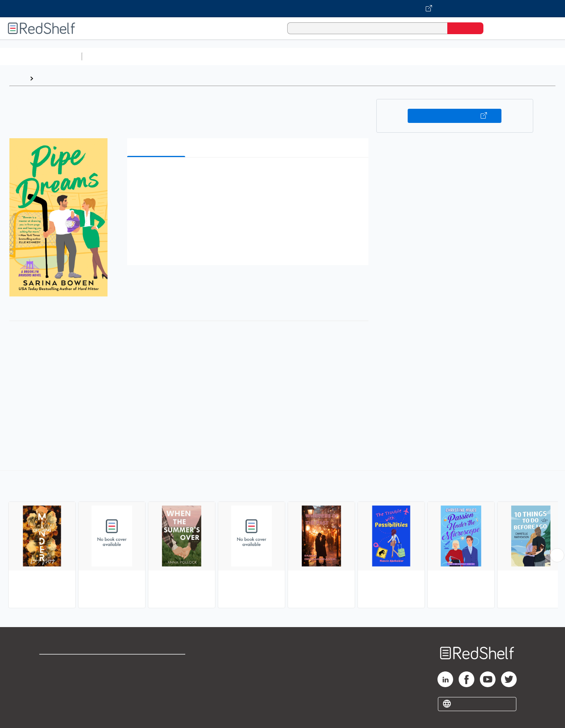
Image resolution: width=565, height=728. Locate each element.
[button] (249, 175)
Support (51, 676)
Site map (52, 701)
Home (18, 78)
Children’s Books (521, 56)
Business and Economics (304, 56)
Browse (48, 78)
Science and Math (154, 56)
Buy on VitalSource (455, 116)
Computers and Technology (224, 56)
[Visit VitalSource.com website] (282, 9)
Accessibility (155, 689)
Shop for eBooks (64, 664)
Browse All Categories (41, 56)
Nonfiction (475, 56)
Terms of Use (157, 664)
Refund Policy (157, 676)
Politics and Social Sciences (387, 56)
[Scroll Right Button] (557, 555)
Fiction (444, 56)
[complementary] (282, 540)
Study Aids (106, 56)
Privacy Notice (61, 689)
